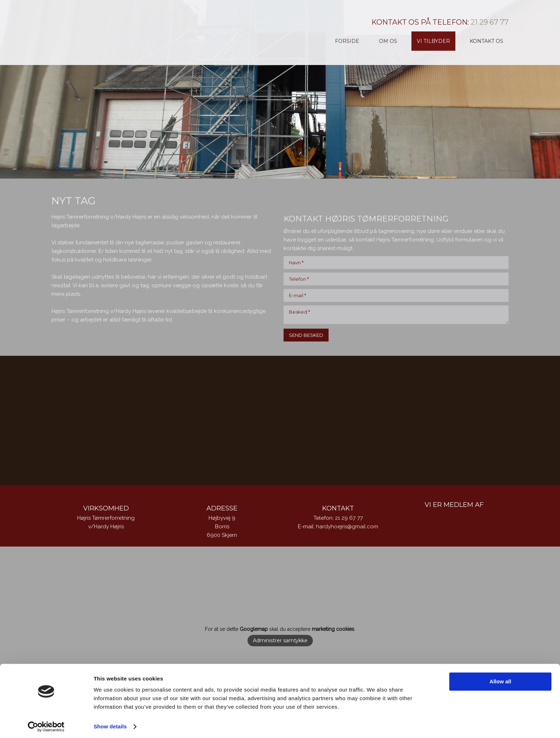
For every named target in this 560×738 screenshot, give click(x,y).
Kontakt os (486, 41)
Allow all (501, 679)
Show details (110, 724)
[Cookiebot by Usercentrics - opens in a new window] (46, 724)
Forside (347, 41)
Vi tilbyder (433, 41)
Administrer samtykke (280, 641)
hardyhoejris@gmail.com (347, 527)
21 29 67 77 (490, 22)
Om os (388, 41)
